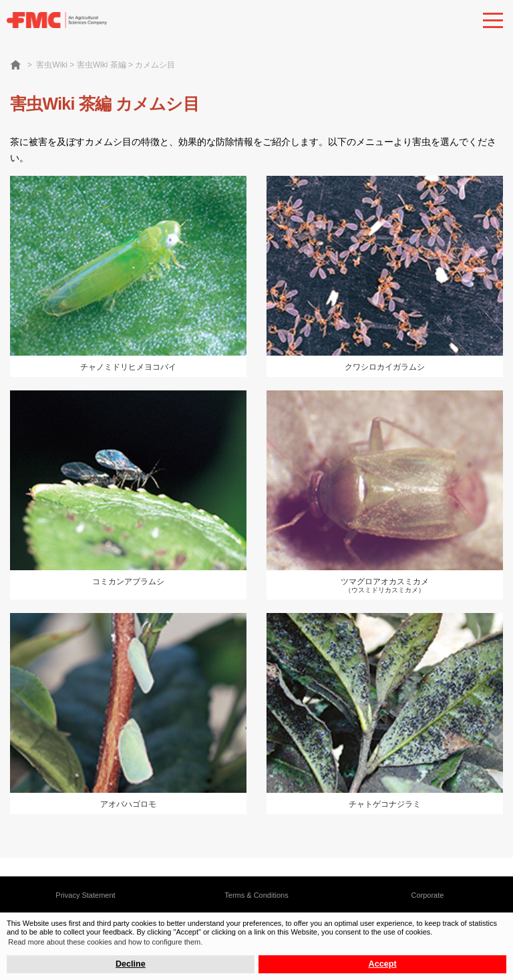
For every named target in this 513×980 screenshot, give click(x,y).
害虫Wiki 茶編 (102, 65)
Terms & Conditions (256, 895)
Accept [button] (383, 964)
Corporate (428, 895)
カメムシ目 (155, 65)
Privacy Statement (85, 895)
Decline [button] (131, 964)
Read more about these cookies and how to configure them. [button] (105, 942)
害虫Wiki (52, 65)
